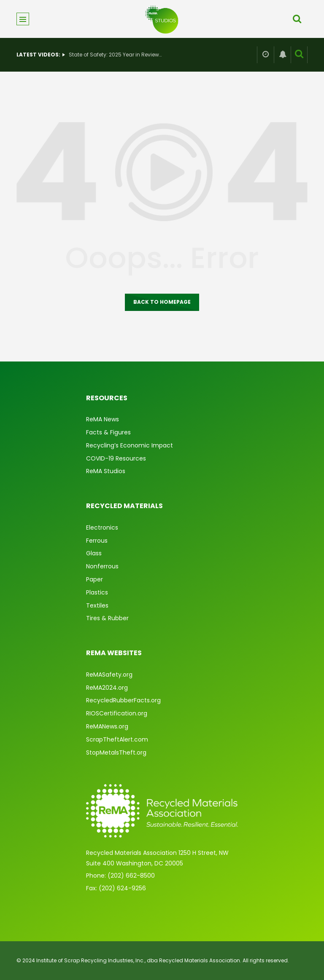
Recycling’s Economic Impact (130, 445)
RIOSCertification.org (117, 713)
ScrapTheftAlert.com (117, 739)
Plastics (97, 592)
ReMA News (103, 419)
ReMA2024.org (107, 688)
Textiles (97, 605)
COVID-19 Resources (116, 458)
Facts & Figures (108, 432)
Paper (94, 579)
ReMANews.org (107, 726)
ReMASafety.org (109, 675)
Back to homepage (162, 302)
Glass (94, 553)
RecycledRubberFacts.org (123, 700)
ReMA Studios (106, 471)
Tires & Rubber (107, 618)
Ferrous (97, 541)
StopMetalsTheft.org (116, 752)
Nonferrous (102, 566)
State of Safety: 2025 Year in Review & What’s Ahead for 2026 (115, 55)
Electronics (102, 527)
